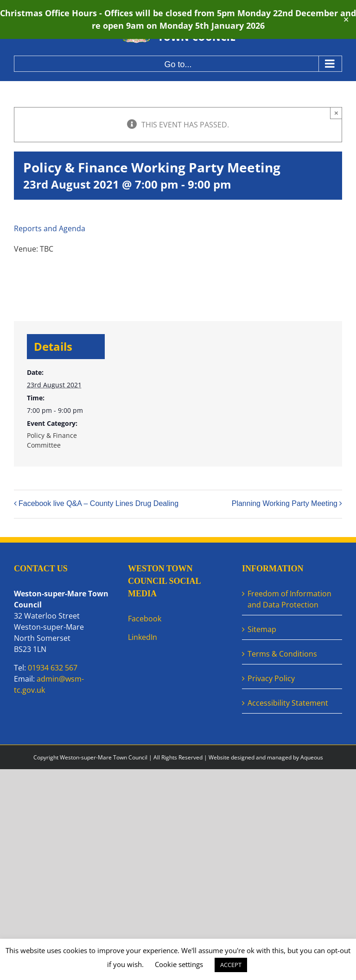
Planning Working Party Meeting (285, 503)
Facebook (145, 619)
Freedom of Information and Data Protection (289, 599)
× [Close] (336, 113)
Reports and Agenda (50, 228)
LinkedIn (143, 637)
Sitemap (262, 629)
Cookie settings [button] (179, 964)
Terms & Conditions (282, 654)
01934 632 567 (53, 668)
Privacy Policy (271, 678)
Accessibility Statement (288, 703)
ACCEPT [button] (231, 965)
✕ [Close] (346, 20)
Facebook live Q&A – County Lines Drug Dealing (99, 503)
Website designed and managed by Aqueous (266, 757)
